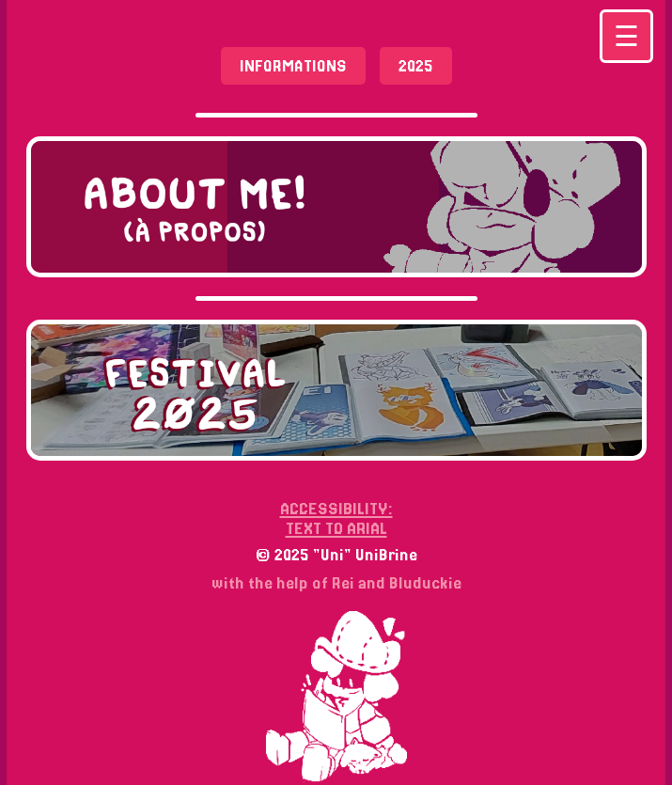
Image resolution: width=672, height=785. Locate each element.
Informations (293, 66)
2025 (416, 66)
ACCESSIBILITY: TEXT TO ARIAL (336, 518)
